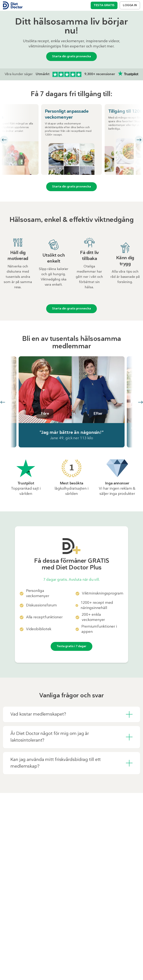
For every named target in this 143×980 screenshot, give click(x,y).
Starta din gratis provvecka (71, 57)
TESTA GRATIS (104, 5)
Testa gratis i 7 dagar (71, 646)
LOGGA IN (130, 5)
